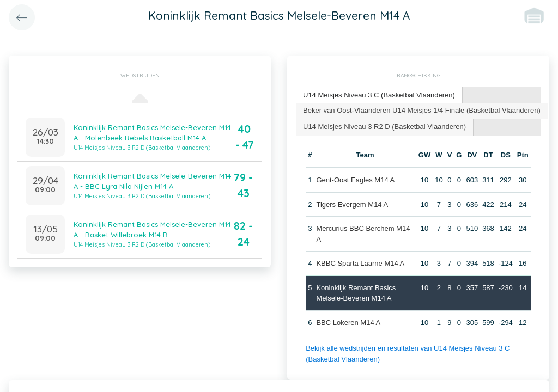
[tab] (379, 96)
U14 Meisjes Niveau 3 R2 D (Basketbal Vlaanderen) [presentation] (384, 127)
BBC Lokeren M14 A (348, 323)
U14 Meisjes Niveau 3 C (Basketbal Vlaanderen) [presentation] (379, 95)
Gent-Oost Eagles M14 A (355, 180)
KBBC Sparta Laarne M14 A (360, 263)
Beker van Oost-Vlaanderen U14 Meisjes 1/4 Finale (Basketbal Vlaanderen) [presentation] (422, 110)
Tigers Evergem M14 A (352, 204)
